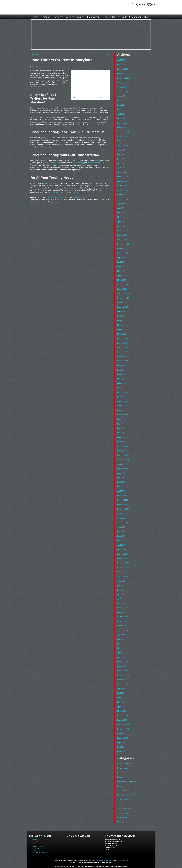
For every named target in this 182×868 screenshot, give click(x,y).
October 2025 (122, 87)
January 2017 (122, 558)
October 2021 (122, 302)
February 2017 (123, 554)
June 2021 (121, 320)
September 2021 (123, 307)
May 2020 (121, 379)
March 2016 (122, 603)
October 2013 (122, 734)
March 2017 (122, 549)
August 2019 (122, 419)
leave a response (35, 202)
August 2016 (122, 581)
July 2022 (121, 262)
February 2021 (123, 338)
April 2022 (121, 275)
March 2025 (122, 118)
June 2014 (121, 698)
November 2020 (123, 352)
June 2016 (121, 590)
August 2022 (122, 258)
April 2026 (121, 60)
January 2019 (122, 451)
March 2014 (122, 711)
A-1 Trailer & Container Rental (105, 860)
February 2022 (123, 284)
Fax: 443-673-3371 (111, 849)
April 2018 (121, 491)
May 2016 (121, 594)
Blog (147, 17)
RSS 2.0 (99, 200)
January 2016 (122, 612)
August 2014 (122, 689)
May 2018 (121, 487)
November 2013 (123, 729)
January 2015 (122, 666)
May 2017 (121, 540)
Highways (121, 777)
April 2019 (121, 437)
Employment (94, 17)
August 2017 (122, 527)
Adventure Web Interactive (120, 866)
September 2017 (123, 522)
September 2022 (123, 253)
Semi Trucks (122, 790)
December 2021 (123, 294)
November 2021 (123, 298)
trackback (45, 202)
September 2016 (123, 576)
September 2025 (123, 91)
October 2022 (122, 249)
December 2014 (123, 671)
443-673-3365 (143, 5)
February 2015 (123, 662)
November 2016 (123, 567)
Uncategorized (123, 817)
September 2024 (123, 145)
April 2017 (121, 545)
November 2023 (123, 190)
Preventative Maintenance (127, 781)
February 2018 (123, 500)
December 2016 (123, 563)
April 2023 (121, 222)
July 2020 (121, 370)
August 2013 (122, 742)
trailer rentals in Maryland (80, 197)
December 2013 (123, 725)
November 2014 (123, 675)
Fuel (119, 773)
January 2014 (122, 720)
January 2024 (122, 181)
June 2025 (121, 105)
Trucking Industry (124, 808)
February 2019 (123, 446)
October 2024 (122, 141)
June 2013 (121, 751)
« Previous (34, 54)
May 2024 (121, 163)
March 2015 (122, 657)
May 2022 (121, 271)
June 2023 (121, 213)
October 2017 (122, 518)
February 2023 (123, 231)
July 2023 (121, 208)
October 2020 (122, 356)
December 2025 (123, 78)
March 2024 (122, 172)
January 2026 (122, 73)
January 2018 (122, 504)
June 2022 (121, 267)
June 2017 (121, 536)
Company (46, 17)
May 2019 (121, 433)
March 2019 (122, 442)
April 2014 (121, 707)
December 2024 (123, 132)
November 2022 (123, 244)
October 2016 (122, 572)
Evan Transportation (125, 763)
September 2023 (123, 199)
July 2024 (121, 154)
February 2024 (123, 177)
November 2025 (123, 82)
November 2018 (123, 460)
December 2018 (123, 455)
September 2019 (123, 415)
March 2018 (122, 495)
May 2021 (121, 325)
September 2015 (123, 630)
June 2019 (121, 428)
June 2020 (121, 374)
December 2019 (123, 401)
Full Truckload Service (123, 860)
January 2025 (122, 127)
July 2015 (121, 639)
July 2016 (121, 585)
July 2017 (121, 531)
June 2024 (121, 159)
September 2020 (123, 361)
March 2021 (122, 334)
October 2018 (122, 464)
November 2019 (123, 406)
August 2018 (122, 473)
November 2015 (123, 621)
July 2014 (121, 693)
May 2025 (121, 109)
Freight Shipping (123, 768)
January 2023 (122, 235)
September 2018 (123, 469)
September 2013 (123, 738)
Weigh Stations (123, 822)
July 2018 (121, 478)
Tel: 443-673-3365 (110, 847)
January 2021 (122, 343)
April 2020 (121, 383)
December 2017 (123, 509)
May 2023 (121, 217)
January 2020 (122, 397)
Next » (108, 54)
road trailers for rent (63, 197)
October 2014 (122, 680)
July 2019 (121, 424)
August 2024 (122, 150)
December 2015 (123, 617)
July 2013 (121, 747)
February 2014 (123, 715)
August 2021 (122, 311)
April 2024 (121, 168)
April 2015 (121, 653)
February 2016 (123, 608)
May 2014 (121, 702)
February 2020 (123, 392)
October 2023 (122, 195)
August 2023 (122, 204)
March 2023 (122, 226)
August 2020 (122, 365)
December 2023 (123, 186)
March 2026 (122, 64)
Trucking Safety (123, 813)
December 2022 (123, 240)
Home (35, 17)
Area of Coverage (75, 17)
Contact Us (109, 17)
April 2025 (121, 114)
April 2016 (121, 599)
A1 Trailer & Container (130, 17)
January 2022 (122, 289)
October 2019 (122, 410)
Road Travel (122, 786)
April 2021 (121, 329)
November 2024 (123, 136)
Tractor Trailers (123, 799)
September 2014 (123, 684)
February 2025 (123, 123)
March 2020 (122, 388)
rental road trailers (51, 197)
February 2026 (123, 69)
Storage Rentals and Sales (127, 795)
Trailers (39, 197)
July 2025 (121, 100)
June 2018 (121, 482)
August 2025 (122, 96)
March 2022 (122, 280)
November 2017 (123, 514)
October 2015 (122, 626)
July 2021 (121, 316)
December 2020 (123, 347)
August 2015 (122, 635)
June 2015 (121, 644)
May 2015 (121, 648)
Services (59, 17)
